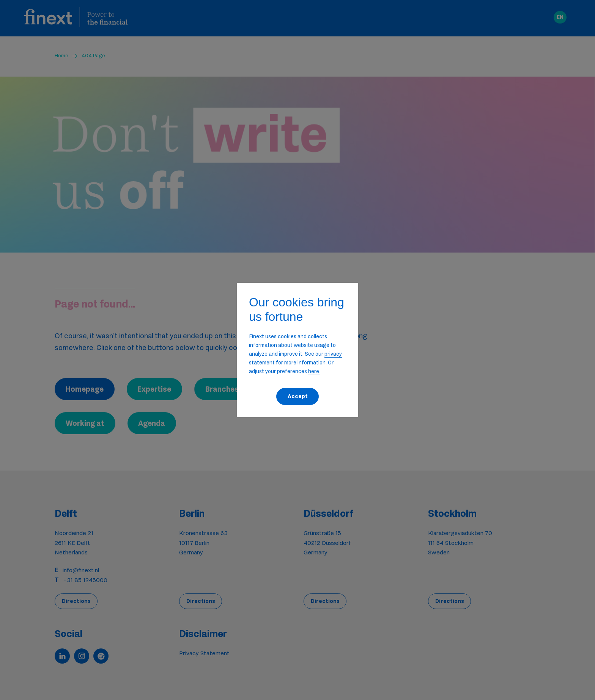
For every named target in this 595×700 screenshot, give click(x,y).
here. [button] (314, 371)
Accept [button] (298, 396)
